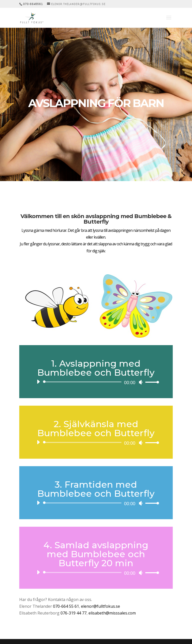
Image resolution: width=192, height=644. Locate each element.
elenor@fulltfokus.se (100, 606)
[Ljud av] (141, 382)
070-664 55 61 (66, 606)
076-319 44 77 (73, 613)
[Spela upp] (38, 382)
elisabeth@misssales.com (112, 613)
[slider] (83, 382)
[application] (96, 382)
